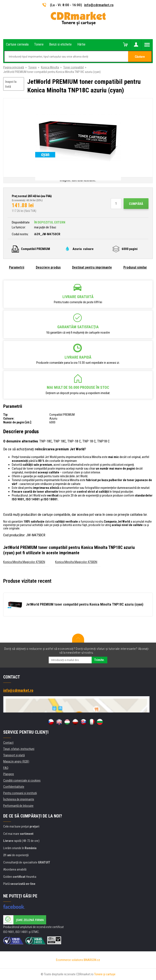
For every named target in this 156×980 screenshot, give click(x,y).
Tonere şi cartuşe (105, 974)
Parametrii (17, 267)
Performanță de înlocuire (18, 806)
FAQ (6, 768)
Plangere (9, 774)
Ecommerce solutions (70, 960)
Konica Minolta (50, 67)
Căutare (140, 57)
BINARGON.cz (92, 960)
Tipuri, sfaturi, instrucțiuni (19, 749)
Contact (8, 743)
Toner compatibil (73, 67)
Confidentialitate (14, 787)
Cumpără (136, 204)
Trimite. (99, 660)
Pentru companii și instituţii (20, 793)
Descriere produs (48, 267)
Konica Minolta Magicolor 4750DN (76, 562)
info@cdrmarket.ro (99, 5)
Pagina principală (14, 67)
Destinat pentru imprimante (92, 267)
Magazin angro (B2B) (16, 761)
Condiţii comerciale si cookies (22, 780)
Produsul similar (135, 267)
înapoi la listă (11, 84)
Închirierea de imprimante (19, 799)
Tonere (33, 67)
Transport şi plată (14, 755)
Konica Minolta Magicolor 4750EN (24, 562)
